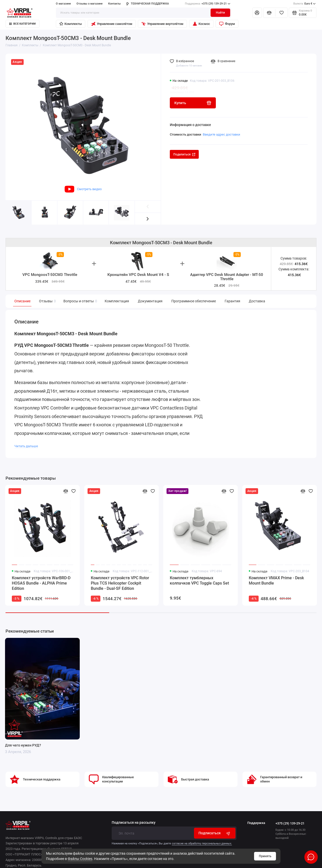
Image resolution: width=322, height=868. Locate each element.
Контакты (114, 4)
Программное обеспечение (194, 301)
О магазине (63, 4)
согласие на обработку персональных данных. (202, 843)
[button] (148, 219)
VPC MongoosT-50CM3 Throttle (50, 275)
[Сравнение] (269, 13)
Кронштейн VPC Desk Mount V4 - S (138, 275)
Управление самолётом (112, 24)
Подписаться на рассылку (134, 823)
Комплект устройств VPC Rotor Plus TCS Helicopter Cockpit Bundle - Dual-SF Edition (120, 583)
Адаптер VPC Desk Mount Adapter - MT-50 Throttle (227, 277)
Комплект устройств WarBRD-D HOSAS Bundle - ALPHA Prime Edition (41, 583)
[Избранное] (281, 13)
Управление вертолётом (163, 24)
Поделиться (184, 154)
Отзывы (47, 301)
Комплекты (71, 24)
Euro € (305, 4)
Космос (201, 24)
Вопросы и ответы (80, 301)
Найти (220, 13)
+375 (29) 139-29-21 (208, 4)
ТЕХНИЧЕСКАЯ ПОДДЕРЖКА (147, 4)
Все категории (23, 24)
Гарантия (232, 301)
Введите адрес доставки (222, 134)
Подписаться (215, 833)
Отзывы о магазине (90, 4)
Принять (265, 856)
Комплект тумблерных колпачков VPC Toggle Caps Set (199, 581)
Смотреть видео (83, 189)
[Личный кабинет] (257, 13)
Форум (227, 24)
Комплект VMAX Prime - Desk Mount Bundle (276, 581)
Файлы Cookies (80, 859)
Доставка (257, 301)
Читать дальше (26, 446)
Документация (150, 301)
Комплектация (117, 301)
